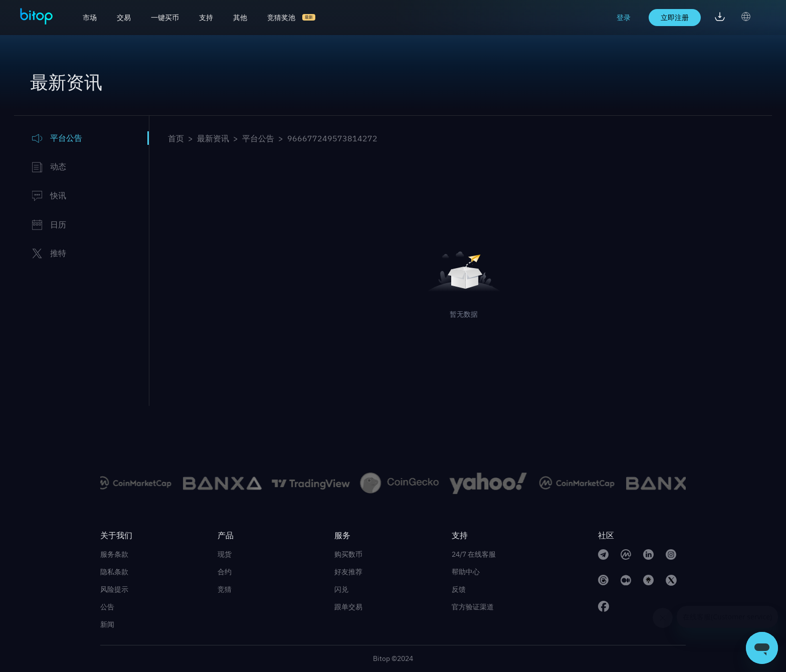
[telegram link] (603, 556)
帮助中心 (466, 572)
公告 (107, 607)
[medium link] (626, 582)
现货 (225, 554)
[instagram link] (671, 556)
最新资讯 (213, 138)
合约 (225, 572)
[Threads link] (603, 582)
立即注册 (675, 18)
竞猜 (225, 589)
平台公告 (258, 138)
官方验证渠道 (473, 607)
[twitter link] (671, 582)
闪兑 (341, 589)
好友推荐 (348, 572)
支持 (206, 18)
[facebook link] (604, 608)
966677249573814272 (332, 138)
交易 (124, 18)
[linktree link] (648, 582)
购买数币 (348, 554)
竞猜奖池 (281, 18)
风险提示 (114, 589)
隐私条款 (114, 572)
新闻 (107, 624)
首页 (176, 138)
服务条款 (114, 554)
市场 (90, 18)
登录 (624, 18)
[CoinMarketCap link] (626, 556)
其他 (240, 18)
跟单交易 (348, 607)
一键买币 (165, 18)
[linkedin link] (648, 556)
